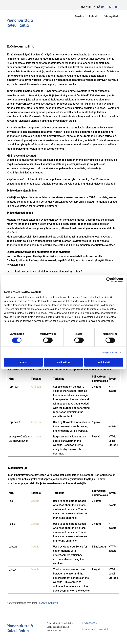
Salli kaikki (104, 362)
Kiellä (23, 362)
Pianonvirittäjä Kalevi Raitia (20, 23)
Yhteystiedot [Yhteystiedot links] (112, 16)
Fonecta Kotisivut (48, 603)
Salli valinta (64, 362)
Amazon (36, 387)
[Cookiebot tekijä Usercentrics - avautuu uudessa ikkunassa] (109, 280)
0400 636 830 (111, 7)
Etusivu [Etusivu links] (79, 16)
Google (35, 501)
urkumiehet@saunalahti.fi (96, 629)
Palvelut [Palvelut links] (94, 16)
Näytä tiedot (110, 352)
